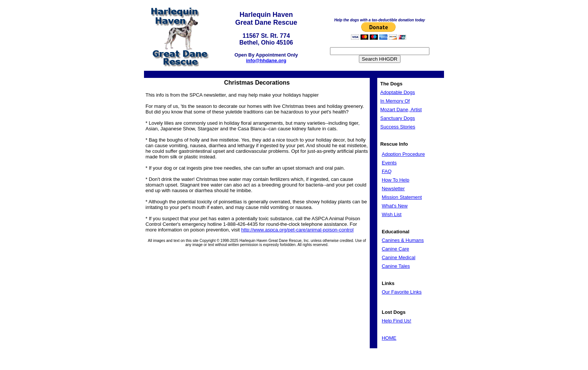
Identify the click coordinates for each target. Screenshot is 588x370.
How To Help (395, 180)
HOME (389, 338)
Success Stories (398, 127)
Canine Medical (399, 257)
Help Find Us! (397, 321)
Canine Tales (396, 266)
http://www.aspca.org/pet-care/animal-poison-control (297, 230)
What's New (395, 206)
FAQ (387, 171)
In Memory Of (395, 101)
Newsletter (393, 189)
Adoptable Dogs (398, 92)
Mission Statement (402, 197)
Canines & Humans (403, 240)
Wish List (392, 214)
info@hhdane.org (266, 60)
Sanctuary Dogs (398, 118)
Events (389, 163)
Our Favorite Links (402, 292)
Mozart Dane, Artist (401, 110)
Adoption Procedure (403, 154)
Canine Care (395, 249)
